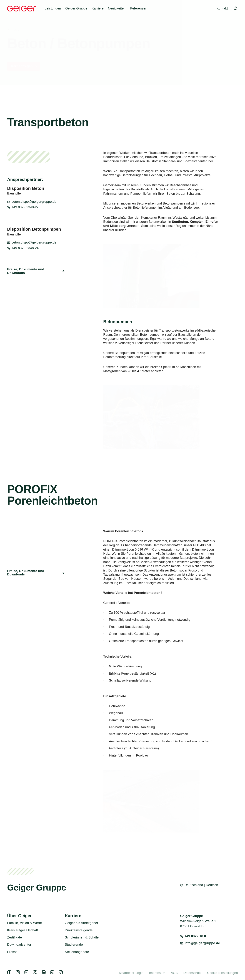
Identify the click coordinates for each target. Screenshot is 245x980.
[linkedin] (44, 973)
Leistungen (53, 8)
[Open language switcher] (235, 8)
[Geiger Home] (22, 9)
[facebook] (10, 973)
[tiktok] (61, 973)
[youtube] (27, 973)
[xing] (36, 973)
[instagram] (19, 973)
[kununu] (53, 973)
